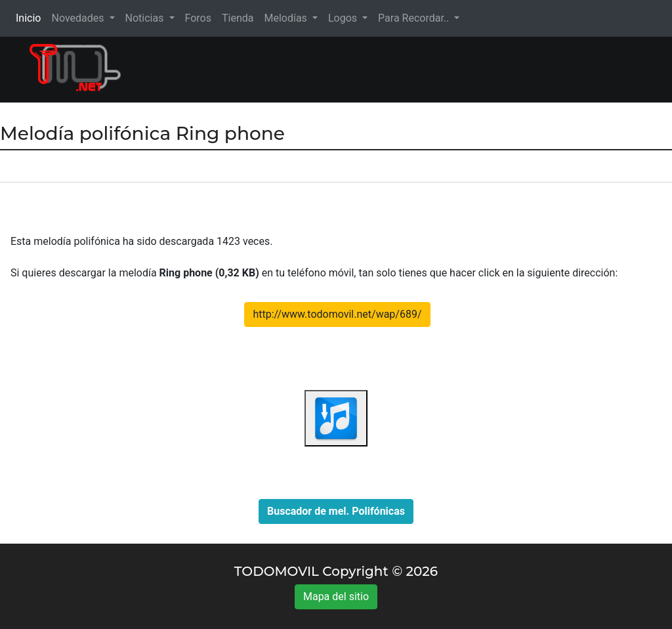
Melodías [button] (286, 18)
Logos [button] (344, 18)
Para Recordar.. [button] (415, 18)
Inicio (31, 17)
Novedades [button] (79, 18)
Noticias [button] (146, 18)
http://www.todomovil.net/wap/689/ (337, 314)
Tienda (238, 18)
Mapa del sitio (336, 596)
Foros (198, 18)
